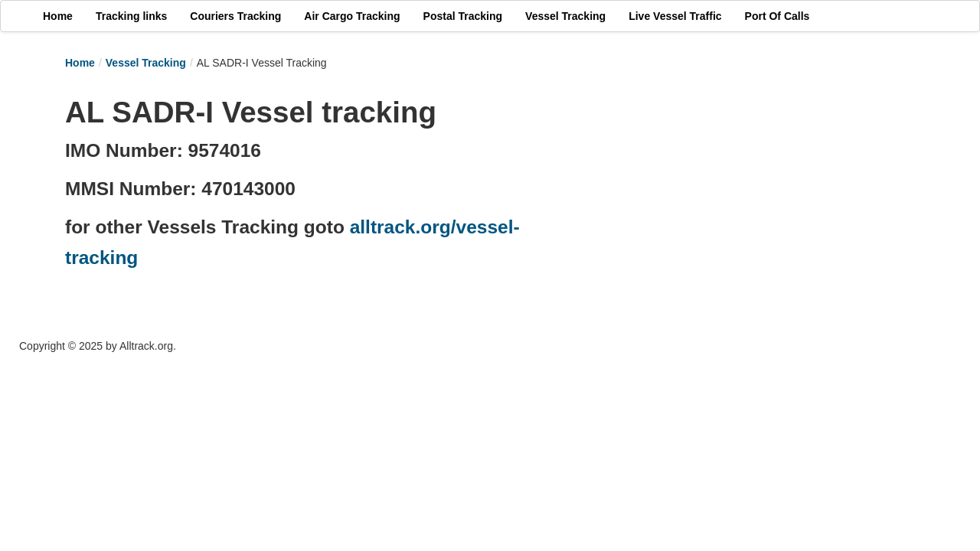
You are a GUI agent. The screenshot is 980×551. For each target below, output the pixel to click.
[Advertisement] (743, 197)
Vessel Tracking (146, 63)
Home (80, 63)
